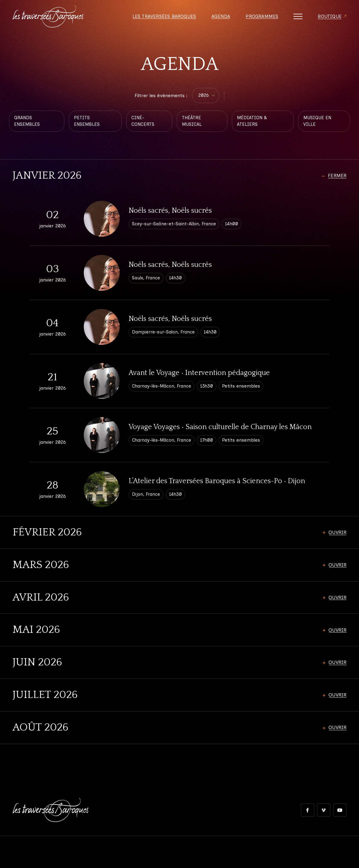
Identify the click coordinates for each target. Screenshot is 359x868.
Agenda (220, 18)
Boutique (329, 18)
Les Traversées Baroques (163, 18)
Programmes (261, 18)
